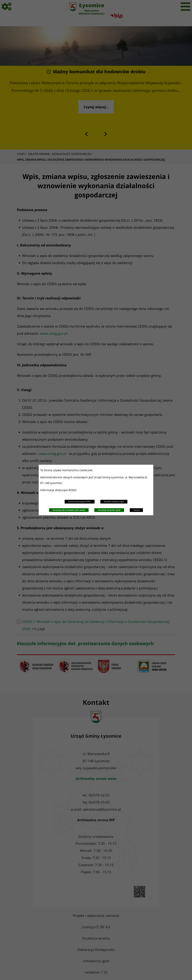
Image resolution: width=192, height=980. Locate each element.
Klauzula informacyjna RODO (80, 502)
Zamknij (136, 510)
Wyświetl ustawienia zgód (114, 502)
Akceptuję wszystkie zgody (109, 510)
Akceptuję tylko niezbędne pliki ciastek (69, 510)
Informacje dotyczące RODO (59, 490)
